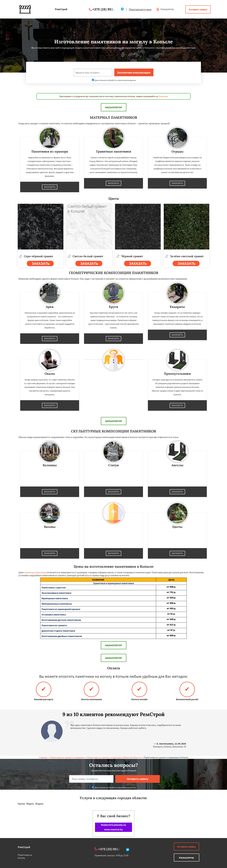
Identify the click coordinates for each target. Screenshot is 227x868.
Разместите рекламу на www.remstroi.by (113, 827)
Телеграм (163, 96)
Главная (43, 757)
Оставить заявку (198, 9)
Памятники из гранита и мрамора (67, 757)
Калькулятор (165, 9)
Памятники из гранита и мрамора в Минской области (114, 757)
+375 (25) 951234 (105, 9)
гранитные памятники (35, 572)
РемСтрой (24, 847)
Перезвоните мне (140, 9)
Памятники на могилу (25, 856)
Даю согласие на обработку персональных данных (114, 80)
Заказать (50, 187)
